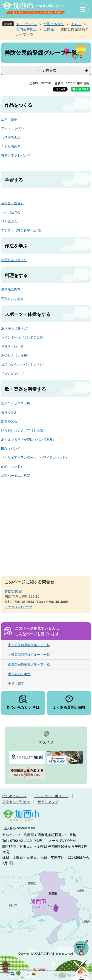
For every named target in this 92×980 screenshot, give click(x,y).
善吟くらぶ (9, 412)
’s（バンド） (14, 449)
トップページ (26, 24)
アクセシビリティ (16, 802)
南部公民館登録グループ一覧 (29, 664)
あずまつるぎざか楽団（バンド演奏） (29, 440)
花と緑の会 (9, 221)
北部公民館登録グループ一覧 (29, 655)
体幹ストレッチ (12, 346)
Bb (3, 449)
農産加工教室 (11, 290)
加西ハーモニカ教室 (16, 476)
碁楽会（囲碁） (12, 203)
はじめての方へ (14, 796)
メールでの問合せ (18, 607)
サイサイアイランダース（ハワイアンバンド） (35, 458)
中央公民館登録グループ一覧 (29, 645)
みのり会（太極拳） (16, 355)
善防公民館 (13, 591)
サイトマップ (48, 802)
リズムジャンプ (12, 374)
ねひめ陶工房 (11, 137)
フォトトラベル (12, 128)
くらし (76, 24)
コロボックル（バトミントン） (24, 364)
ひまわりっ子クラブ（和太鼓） (24, 430)
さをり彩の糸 (11, 147)
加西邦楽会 (9, 421)
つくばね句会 (11, 212)
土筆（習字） (11, 119)
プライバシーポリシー (51, 796)
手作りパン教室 (12, 299)
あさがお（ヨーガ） (16, 328)
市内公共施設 (26, 29)
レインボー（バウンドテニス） (24, 337)
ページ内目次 (46, 70)
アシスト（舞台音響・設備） (22, 230)
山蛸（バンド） (12, 467)
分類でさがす (54, 24)
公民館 (49, 29)
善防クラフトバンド (16, 156)
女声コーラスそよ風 (16, 403)
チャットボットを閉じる (86, 941)
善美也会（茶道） (14, 260)
